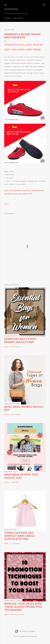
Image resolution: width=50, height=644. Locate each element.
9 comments (16, 543)
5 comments (15, 414)
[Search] (44, 4)
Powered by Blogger (25, 631)
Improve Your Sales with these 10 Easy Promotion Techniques (23, 607)
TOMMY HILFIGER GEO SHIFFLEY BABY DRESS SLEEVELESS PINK (19, 536)
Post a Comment (17, 614)
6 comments (16, 347)
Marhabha (11, 9)
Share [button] (6, 204)
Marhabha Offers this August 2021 (21, 476)
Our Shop (18, 18)
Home (7, 18)
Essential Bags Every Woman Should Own (20, 340)
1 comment (15, 482)
